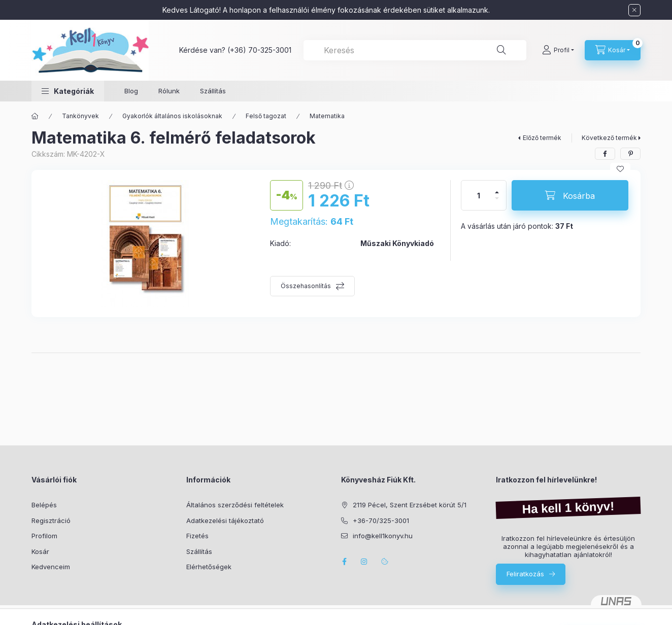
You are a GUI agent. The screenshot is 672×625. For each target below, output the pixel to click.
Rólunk (169, 91)
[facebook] (605, 154)
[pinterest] (630, 154)
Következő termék (609, 138)
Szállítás (213, 91)
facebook (344, 562)
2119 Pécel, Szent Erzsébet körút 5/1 (410, 505)
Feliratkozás (525, 574)
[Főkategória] (35, 116)
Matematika (327, 116)
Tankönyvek (80, 116)
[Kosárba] (570, 195)
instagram (364, 562)
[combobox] (415, 50)
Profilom (44, 536)
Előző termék (542, 138)
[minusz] (497, 203)
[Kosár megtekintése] (613, 50)
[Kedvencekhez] (620, 169)
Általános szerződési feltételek (235, 505)
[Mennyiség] (479, 195)
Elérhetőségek (209, 567)
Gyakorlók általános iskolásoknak (172, 116)
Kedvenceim (51, 567)
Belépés (44, 505)
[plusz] (497, 188)
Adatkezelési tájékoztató (225, 520)
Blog (131, 91)
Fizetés (197, 536)
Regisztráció (51, 520)
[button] (68, 91)
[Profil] (558, 50)
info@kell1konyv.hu (383, 536)
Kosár (40, 551)
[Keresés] (501, 50)
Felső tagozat (266, 116)
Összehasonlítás (306, 286)
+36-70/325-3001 (381, 520)
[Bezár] (634, 10)
